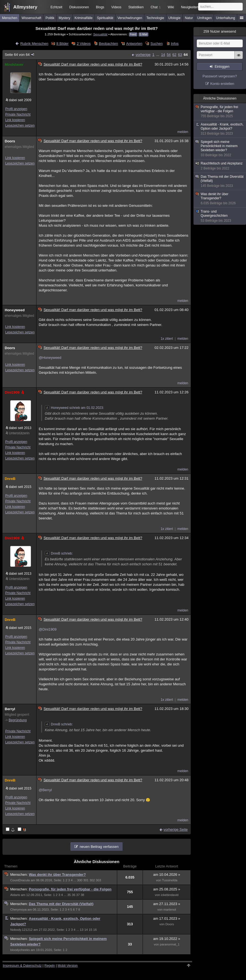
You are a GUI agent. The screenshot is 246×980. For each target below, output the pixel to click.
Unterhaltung (226, 18)
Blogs (100, 7)
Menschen (10, 18)
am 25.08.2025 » (167, 889)
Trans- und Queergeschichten (220, 216)
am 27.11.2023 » (167, 904)
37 (78, 895)
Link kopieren (15, 120)
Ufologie (174, 18)
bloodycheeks (20, 950)
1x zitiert (167, 339)
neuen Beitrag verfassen (99, 847)
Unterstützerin (19, 433)
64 (186, 55)
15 (91, 930)
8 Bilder (62, 44)
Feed (133, 34)
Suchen (156, 44)
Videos (116, 7)
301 (86, 880)
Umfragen (205, 18)
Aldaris (15, 895)
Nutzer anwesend (220, 32)
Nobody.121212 (21, 930)
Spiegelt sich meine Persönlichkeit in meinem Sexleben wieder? (220, 149)
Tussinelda (170, 880)
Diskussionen (79, 7)
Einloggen (222, 67)
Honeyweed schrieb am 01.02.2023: (74, 408)
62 (174, 55)
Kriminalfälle (84, 18)
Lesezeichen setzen (20, 126)
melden (183, 132)
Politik (50, 18)
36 (73, 895)
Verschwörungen (130, 18)
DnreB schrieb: (59, 553)
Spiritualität (105, 18)
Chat (156, 7)
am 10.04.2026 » (167, 875)
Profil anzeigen (16, 109)
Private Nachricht (18, 114)
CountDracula (20, 880)
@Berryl (45, 790)
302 (92, 880)
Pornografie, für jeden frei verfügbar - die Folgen (70, 889)
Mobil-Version (68, 966)
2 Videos (84, 44)
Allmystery (25, 7)
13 (82, 930)
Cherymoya (18, 910)
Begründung (18, 720)
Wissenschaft (31, 18)
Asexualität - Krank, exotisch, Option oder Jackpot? (220, 129)
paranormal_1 (170, 944)
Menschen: (19, 875)
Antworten (134, 44)
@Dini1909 (48, 629)
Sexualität (100, 34)
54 (169, 55)
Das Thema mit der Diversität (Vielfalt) (61, 904)
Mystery (64, 18)
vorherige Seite (176, 829)
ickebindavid (170, 895)
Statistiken (136, 7)
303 (98, 880)
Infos (175, 44)
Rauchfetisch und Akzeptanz (220, 166)
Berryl (10, 709)
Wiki (171, 7)
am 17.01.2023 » (167, 918)
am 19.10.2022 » (167, 939)
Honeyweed (15, 310)
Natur (189, 18)
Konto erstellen (222, 84)
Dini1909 (15, 392)
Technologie (155, 18)
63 (180, 55)
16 (95, 930)
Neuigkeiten (190, 7)
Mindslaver (14, 65)
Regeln (50, 966)
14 (163, 55)
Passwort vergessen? (220, 76)
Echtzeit (57, 7)
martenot (170, 910)
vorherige (143, 55)
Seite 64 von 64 (20, 55)
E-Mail (143, 34)
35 (69, 895)
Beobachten (108, 44)
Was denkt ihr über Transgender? (57, 875)
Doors (10, 141)
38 (83, 895)
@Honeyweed (50, 358)
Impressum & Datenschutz (22, 966)
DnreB (10, 479)
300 (80, 880)
